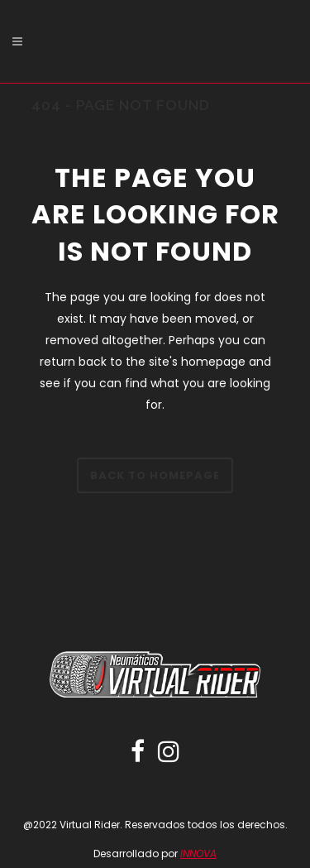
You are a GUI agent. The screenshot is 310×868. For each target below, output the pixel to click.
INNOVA (198, 854)
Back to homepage (155, 475)
